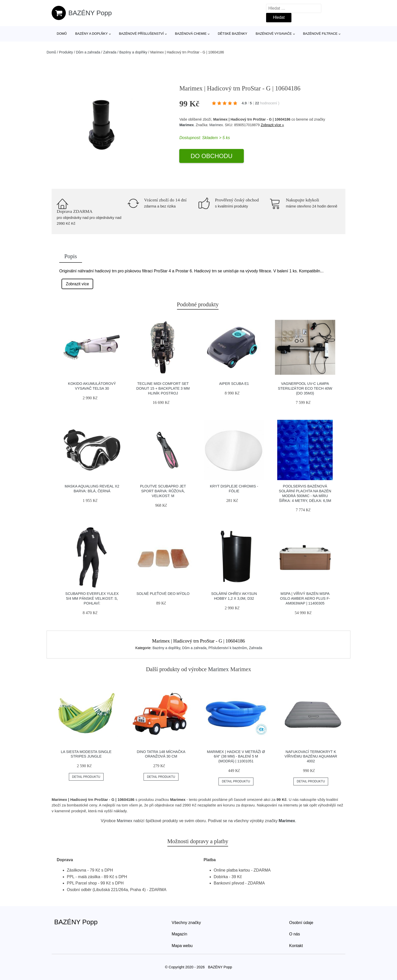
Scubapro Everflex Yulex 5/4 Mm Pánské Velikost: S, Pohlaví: (92, 598)
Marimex (186, 125)
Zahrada (110, 52)
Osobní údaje (301, 923)
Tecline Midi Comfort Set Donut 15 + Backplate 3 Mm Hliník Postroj (163, 388)
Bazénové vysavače (274, 34)
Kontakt (296, 946)
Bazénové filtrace (320, 34)
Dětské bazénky (232, 34)
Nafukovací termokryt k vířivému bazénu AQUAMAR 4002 (311, 756)
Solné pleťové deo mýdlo (163, 594)
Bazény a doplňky (91, 34)
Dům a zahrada (88, 52)
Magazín (179, 934)
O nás (295, 934)
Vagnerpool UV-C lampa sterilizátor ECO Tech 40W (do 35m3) (305, 388)
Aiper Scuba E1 (234, 384)
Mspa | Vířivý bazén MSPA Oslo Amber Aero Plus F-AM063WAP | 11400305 (305, 598)
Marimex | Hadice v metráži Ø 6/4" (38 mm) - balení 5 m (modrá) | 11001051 (236, 756)
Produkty (66, 52)
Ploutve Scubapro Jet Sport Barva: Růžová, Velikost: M (163, 491)
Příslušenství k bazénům (228, 648)
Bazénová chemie (191, 34)
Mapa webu (182, 946)
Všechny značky (186, 923)
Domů (62, 34)
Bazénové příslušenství (141, 34)
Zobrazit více (77, 284)
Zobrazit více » (272, 125)
